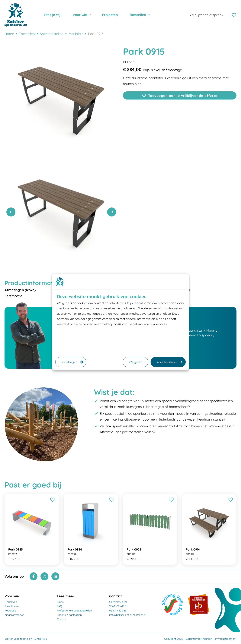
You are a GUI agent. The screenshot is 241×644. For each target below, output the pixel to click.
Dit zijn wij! (53, 15)
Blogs (60, 602)
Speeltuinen (12, 606)
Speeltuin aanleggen (69, 615)
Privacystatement (226, 639)
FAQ (59, 606)
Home (9, 34)
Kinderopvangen (14, 615)
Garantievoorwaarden (199, 639)
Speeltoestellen (52, 34)
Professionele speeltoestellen (74, 611)
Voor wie (80, 15)
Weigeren (136, 362)
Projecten (110, 15)
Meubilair (76, 34)
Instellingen (72, 362)
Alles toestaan (170, 362)
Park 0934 (75, 549)
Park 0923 (16, 549)
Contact (62, 619)
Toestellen (138, 15)
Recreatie (10, 611)
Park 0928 (134, 549)
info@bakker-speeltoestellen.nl (128, 615)
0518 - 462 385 (118, 611)
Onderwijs (11, 602)
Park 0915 (96, 34)
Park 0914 (193, 549)
